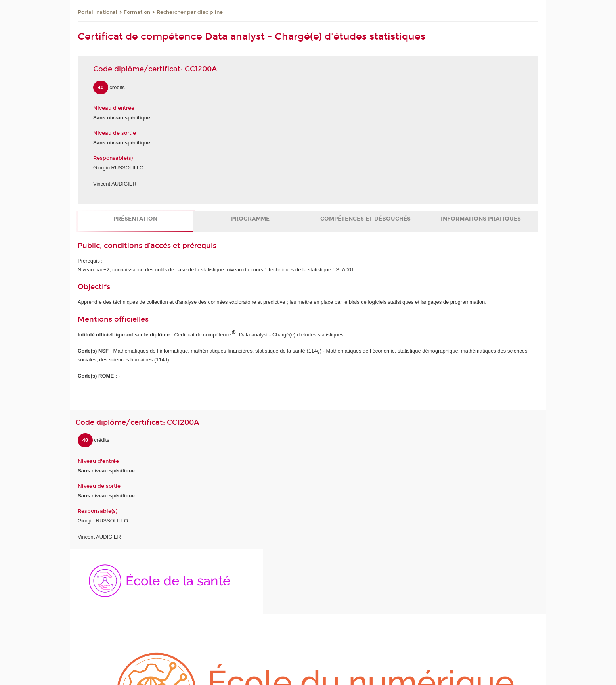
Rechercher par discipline (190, 12)
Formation (137, 12)
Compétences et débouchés (365, 219)
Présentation (135, 219)
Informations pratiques (481, 219)
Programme (250, 219)
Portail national (98, 12)
